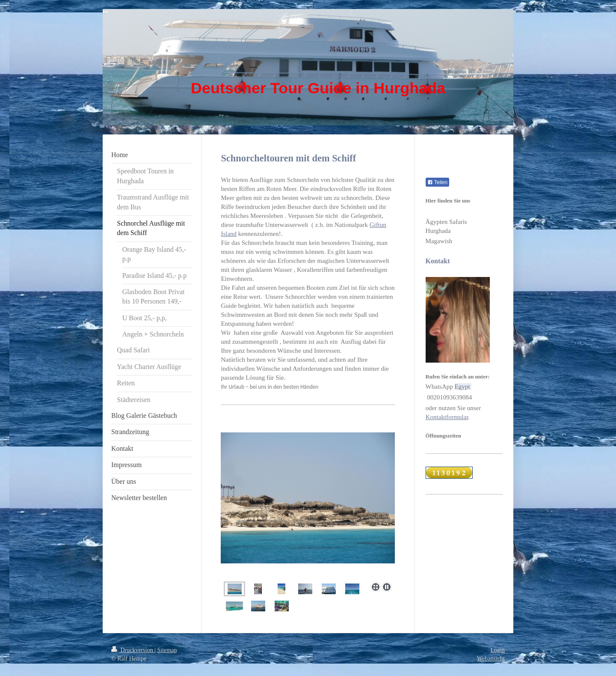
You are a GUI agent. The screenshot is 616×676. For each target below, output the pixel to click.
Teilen (437, 182)
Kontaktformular (447, 417)
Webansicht (491, 659)
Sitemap (167, 650)
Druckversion (133, 650)
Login (498, 650)
